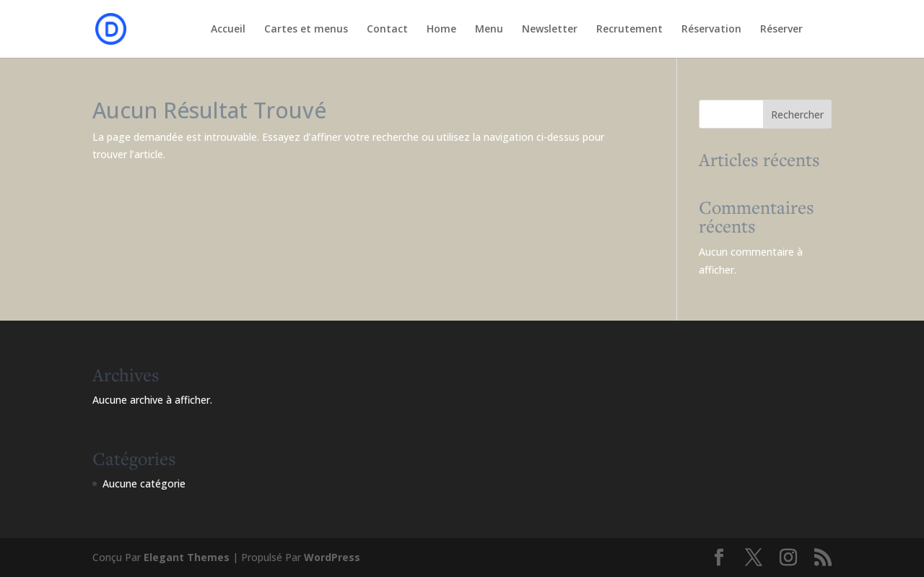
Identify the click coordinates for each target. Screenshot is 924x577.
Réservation (711, 30)
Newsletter (550, 30)
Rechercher (797, 114)
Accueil (228, 30)
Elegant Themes (187, 557)
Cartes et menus (306, 30)
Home (441, 30)
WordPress (332, 557)
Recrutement (629, 30)
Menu (489, 30)
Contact (387, 30)
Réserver (781, 30)
